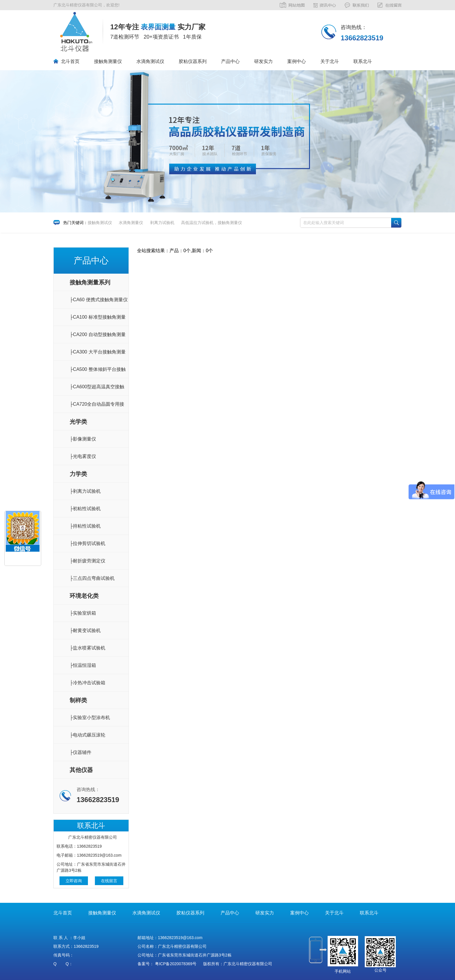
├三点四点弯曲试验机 (92, 578)
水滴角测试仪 (150, 61)
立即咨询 (74, 881)
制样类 (78, 700)
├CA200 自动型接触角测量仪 (98, 338)
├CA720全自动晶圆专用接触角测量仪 (97, 407)
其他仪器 (81, 770)
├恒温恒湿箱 (83, 665)
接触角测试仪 (100, 223)
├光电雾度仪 (83, 456)
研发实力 (263, 61)
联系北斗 (363, 61)
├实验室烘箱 (83, 613)
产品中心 (230, 61)
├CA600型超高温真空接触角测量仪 (97, 390)
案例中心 (297, 61)
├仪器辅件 (81, 752)
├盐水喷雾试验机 (87, 648)
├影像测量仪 (83, 439)
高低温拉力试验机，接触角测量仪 (212, 223)
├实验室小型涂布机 (90, 718)
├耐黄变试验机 (85, 630)
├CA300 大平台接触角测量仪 (98, 355)
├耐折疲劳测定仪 (87, 561)
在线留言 (109, 881)
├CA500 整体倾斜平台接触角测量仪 (98, 372)
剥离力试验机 (162, 223)
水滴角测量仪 (131, 223)
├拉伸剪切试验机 (87, 543)
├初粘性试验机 (85, 509)
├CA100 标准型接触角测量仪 (98, 320)
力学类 (78, 474)
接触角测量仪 (108, 61)
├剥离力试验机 (85, 491)
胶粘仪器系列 (193, 61)
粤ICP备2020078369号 (176, 964)
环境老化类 (84, 596)
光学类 (78, 422)
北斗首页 (70, 61)
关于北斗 (330, 61)
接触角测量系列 (90, 282)
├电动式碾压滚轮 (87, 735)
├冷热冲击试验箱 (87, 683)
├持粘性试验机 (85, 526)
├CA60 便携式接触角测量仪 (99, 300)
